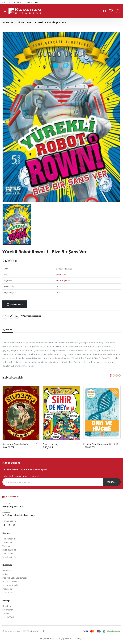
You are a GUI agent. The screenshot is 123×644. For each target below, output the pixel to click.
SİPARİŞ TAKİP (33, 2)
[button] (105, 12)
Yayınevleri (7, 542)
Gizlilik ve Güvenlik (11, 581)
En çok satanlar (10, 557)
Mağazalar (7, 589)
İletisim (6, 574)
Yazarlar (6, 546)
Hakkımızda (8, 570)
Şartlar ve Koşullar (11, 585)
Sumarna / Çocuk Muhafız (15, 444)
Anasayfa (8, 22)
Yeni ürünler (8, 553)
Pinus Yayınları (63, 281)
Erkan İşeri (61, 275)
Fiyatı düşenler (9, 550)
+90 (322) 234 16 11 (13, 507)
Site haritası (8, 593)
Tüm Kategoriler (10, 539)
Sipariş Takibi (9, 617)
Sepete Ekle (16, 304)
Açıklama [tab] (8, 329)
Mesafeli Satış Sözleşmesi (15, 578)
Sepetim (6, 613)
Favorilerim (8, 610)
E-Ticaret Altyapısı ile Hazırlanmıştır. (62, 638)
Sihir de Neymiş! (51, 444)
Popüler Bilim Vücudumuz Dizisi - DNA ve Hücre (102, 444)
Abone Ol (111, 482)
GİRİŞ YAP (19, 2)
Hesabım (7, 606)
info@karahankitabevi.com (19, 515)
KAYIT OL (6, 2)
